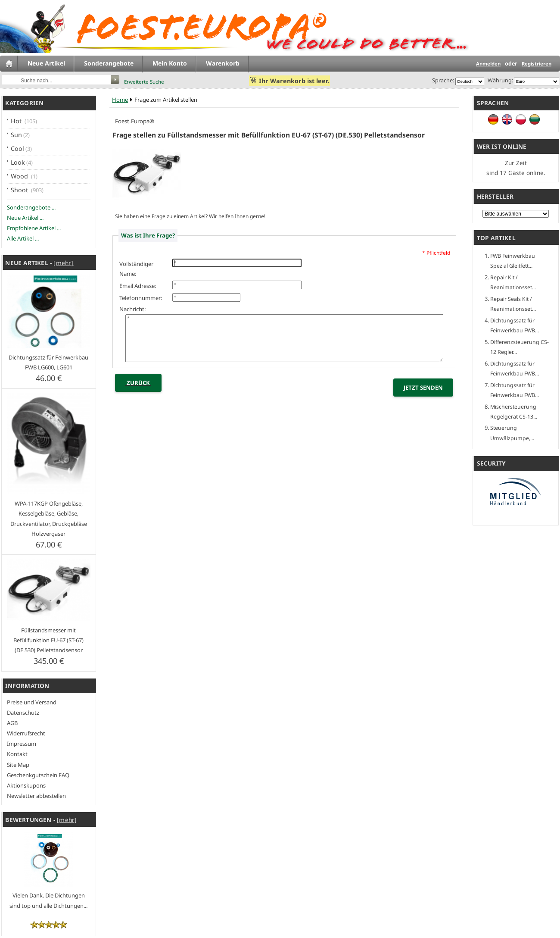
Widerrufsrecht (26, 733)
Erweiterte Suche (144, 82)
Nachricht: (133, 309)
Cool (17, 149)
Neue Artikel (46, 63)
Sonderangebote (109, 63)
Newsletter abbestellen (36, 796)
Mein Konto (170, 63)
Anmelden (488, 64)
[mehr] (63, 263)
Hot (17, 121)
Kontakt (17, 754)
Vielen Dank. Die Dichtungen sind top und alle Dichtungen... (48, 895)
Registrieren (537, 64)
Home (120, 100)
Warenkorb (223, 63)
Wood (20, 176)
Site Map (18, 765)
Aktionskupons (26, 785)
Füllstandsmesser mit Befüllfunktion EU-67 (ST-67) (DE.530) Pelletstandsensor (48, 640)
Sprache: (443, 80)
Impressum (22, 744)
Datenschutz (23, 713)
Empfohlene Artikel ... (34, 228)
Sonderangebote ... (31, 207)
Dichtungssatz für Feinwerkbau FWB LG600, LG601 (48, 362)
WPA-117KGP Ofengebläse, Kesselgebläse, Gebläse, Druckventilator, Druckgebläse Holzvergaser (49, 518)
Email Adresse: (138, 286)
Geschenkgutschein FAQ (38, 775)
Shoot (20, 190)
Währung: (499, 80)
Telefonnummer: (141, 298)
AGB (12, 723)
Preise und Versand (32, 702)
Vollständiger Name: (136, 269)
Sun (16, 135)
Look (18, 162)
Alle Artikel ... (23, 238)
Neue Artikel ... (25, 218)
